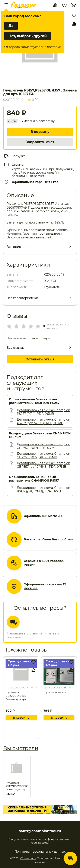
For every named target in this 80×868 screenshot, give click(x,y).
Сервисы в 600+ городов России (44, 563)
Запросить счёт (40, 142)
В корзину (40, 132)
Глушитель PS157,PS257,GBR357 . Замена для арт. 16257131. (17, 786)
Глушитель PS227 (55, 692)
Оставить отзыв (40, 359)
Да (11, 26)
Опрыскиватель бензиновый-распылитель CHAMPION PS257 (34, 401)
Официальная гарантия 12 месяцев (45, 586)
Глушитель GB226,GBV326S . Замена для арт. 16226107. (16, 696)
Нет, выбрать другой (28, 36)
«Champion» (28, 858)
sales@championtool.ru (40, 831)
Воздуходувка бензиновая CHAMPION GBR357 (40, 435)
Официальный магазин (43, 516)
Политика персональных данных (40, 852)
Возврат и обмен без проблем (48, 539)
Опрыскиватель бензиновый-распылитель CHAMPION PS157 (34, 479)
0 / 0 (33, 100)
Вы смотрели (21, 748)
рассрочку (47, 121)
